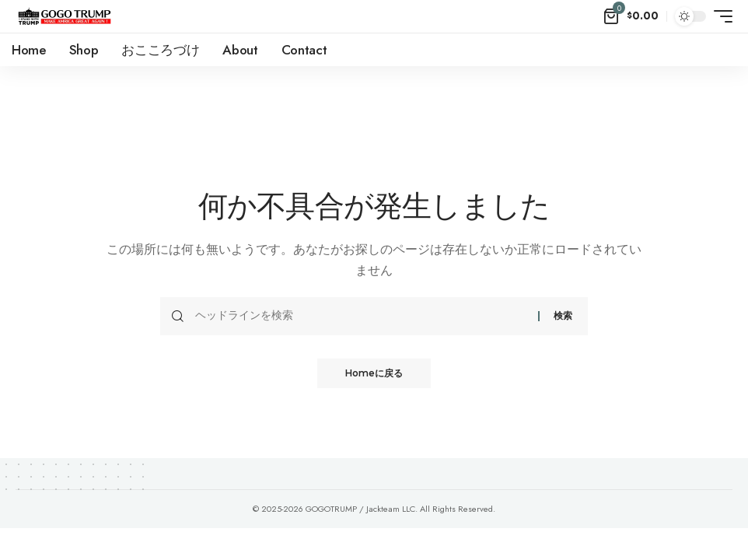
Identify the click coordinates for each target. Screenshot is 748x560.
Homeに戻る (374, 374)
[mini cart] (631, 16)
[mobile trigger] (719, 16)
